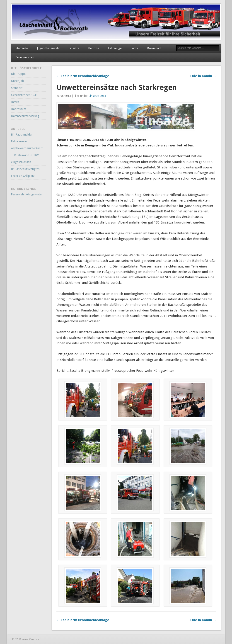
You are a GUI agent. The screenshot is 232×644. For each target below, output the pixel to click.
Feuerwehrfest (25, 57)
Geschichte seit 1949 (24, 95)
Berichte (94, 48)
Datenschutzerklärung (25, 116)
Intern (15, 102)
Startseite (22, 48)
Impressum (19, 109)
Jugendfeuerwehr (48, 48)
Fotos (134, 48)
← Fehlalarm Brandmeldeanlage (83, 76)
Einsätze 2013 (97, 96)
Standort (17, 88)
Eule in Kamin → (203, 76)
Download (154, 48)
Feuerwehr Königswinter (27, 194)
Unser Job (18, 81)
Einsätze (74, 48)
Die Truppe (18, 74)
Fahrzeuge (115, 48)
